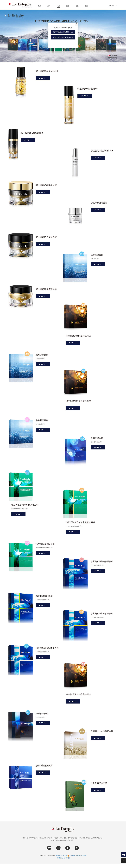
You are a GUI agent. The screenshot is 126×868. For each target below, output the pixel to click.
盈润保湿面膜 (97, 440)
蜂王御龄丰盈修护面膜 (47, 289)
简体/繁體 (112, 5)
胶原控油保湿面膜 (45, 599)
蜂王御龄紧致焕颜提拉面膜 (79, 336)
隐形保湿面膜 (97, 255)
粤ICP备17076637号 (61, 859)
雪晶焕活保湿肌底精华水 (102, 151)
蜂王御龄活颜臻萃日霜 (47, 185)
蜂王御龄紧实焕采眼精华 (33, 133)
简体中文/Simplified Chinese (63, 32)
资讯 (68, 6)
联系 (87, 6)
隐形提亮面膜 (42, 422)
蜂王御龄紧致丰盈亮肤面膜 (79, 697)
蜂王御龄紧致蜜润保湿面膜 (79, 402)
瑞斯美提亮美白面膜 (46, 547)
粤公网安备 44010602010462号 (77, 859)
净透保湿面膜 (42, 718)
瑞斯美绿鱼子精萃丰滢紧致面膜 (81, 524)
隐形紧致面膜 (42, 356)
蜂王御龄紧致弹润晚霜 (47, 237)
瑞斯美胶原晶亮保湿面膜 (102, 565)
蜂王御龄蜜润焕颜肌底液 (48, 71)
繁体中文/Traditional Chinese (63, 37)
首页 (39, 6)
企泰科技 (67, 862)
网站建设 (60, 862)
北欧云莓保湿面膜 (99, 787)
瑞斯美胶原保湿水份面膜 (48, 651)
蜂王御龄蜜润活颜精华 (88, 89)
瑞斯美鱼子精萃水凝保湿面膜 (25, 507)
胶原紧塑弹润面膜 (45, 770)
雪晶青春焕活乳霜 (99, 203)
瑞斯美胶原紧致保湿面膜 (102, 617)
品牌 (49, 6)
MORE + (44, 79)
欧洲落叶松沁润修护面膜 (102, 735)
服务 (77, 6)
